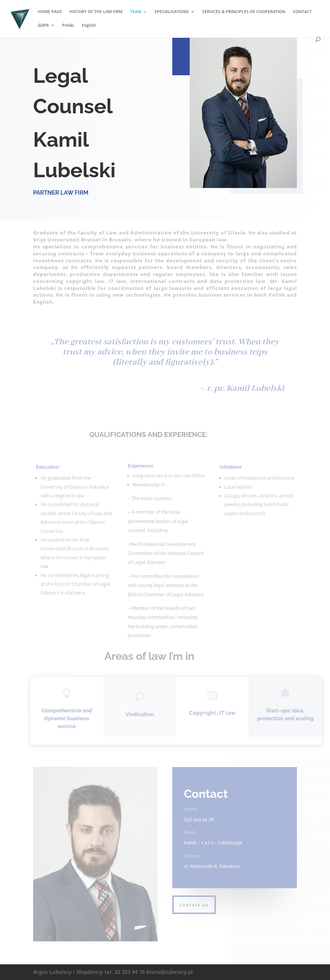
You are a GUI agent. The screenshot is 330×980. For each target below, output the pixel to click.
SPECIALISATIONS (172, 12)
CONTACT (302, 12)
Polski (68, 26)
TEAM (136, 12)
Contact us (194, 905)
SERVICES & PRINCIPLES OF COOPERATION (244, 12)
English (89, 26)
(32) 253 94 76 (199, 819)
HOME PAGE (50, 12)
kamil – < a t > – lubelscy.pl (213, 843)
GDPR (43, 26)
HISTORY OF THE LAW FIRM (96, 12)
